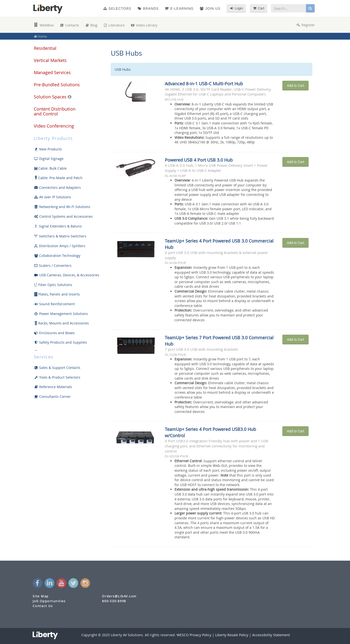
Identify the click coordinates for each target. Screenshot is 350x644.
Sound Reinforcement (54, 304)
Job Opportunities (49, 601)
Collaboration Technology (57, 256)
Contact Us (43, 606)
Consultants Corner (52, 396)
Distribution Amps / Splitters (60, 246)
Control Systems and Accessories (63, 216)
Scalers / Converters (53, 265)
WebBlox (44, 25)
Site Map (41, 596)
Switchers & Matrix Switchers (60, 236)
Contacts (69, 25)
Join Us (210, 9)
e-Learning (179, 9)
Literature (114, 25)
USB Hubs (126, 53)
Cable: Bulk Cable (50, 168)
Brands (148, 9)
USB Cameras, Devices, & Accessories (67, 275)
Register (306, 25)
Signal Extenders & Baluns (58, 226)
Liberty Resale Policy (232, 635)
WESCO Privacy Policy (194, 635)
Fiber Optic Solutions (53, 285)
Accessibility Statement (271, 635)
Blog (91, 25)
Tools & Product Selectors (57, 377)
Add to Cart (296, 86)
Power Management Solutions (61, 314)
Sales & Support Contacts (57, 368)
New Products (48, 149)
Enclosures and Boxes (54, 333)
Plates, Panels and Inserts (57, 294)
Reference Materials (53, 387)
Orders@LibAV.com (119, 596)
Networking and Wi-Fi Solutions (62, 207)
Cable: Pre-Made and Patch (58, 178)
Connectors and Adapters (57, 187)
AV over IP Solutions (52, 197)
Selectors (117, 9)
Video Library (144, 25)
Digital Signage (49, 159)
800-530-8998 (114, 601)
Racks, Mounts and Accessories (61, 323)
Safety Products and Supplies (60, 342)
